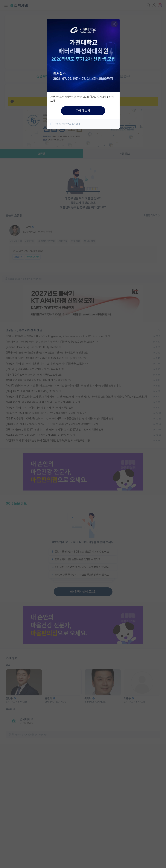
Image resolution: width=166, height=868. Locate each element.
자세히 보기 (83, 111)
